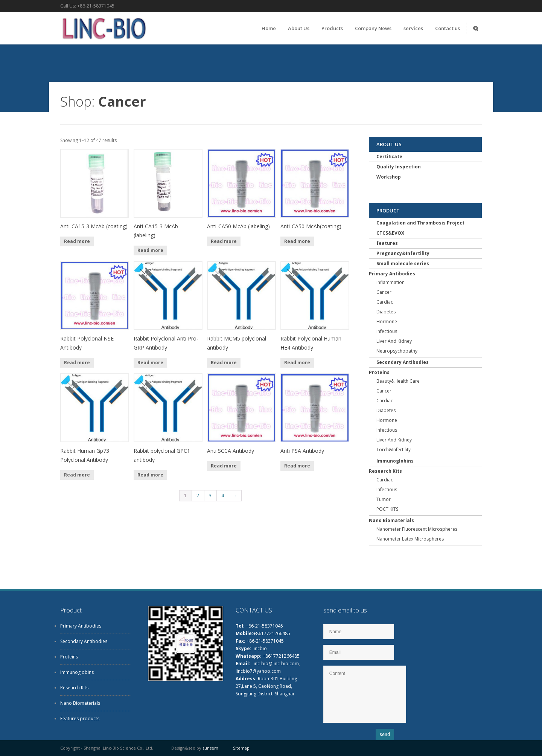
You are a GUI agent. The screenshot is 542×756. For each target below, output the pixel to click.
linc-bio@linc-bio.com (276, 664)
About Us (299, 28)
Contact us (448, 28)
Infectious (387, 331)
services (413, 28)
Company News (373, 28)
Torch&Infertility (394, 450)
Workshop (389, 177)
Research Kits (385, 471)
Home (269, 28)
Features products (80, 719)
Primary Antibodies (392, 274)
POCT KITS (387, 509)
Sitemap (241, 748)
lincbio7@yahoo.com (258, 671)
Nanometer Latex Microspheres (410, 539)
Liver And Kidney (394, 341)
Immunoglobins (395, 461)
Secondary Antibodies (403, 362)
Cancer (384, 292)
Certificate (389, 157)
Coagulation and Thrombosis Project (420, 223)
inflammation (391, 282)
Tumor (384, 499)
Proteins (379, 372)
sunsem (210, 748)
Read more (77, 241)
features (387, 243)
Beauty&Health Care (398, 381)
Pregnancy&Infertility (403, 253)
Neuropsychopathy (397, 351)
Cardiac (385, 302)
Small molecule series (403, 263)
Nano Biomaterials (391, 520)
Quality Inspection (399, 167)
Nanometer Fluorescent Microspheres (417, 529)
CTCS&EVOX (390, 233)
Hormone (387, 321)
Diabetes (386, 312)
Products (332, 28)
